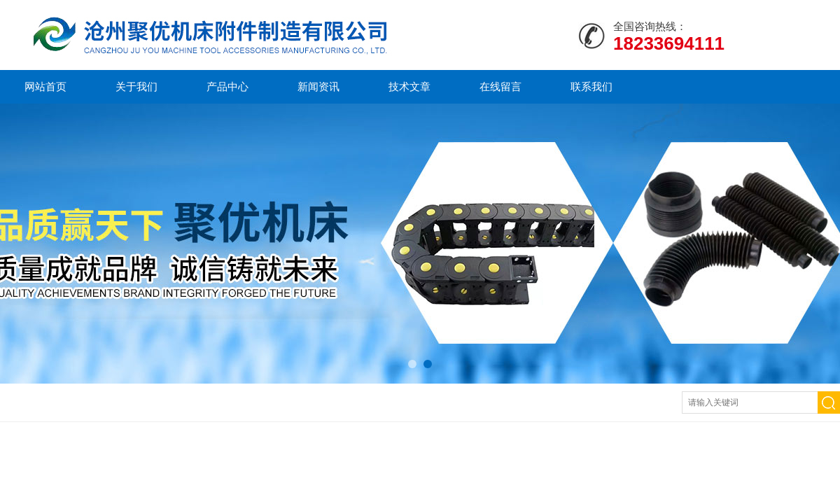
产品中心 (227, 86)
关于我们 (136, 86)
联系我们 (591, 86)
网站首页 (45, 86)
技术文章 (409, 86)
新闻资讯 (318, 86)
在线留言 (500, 86)
